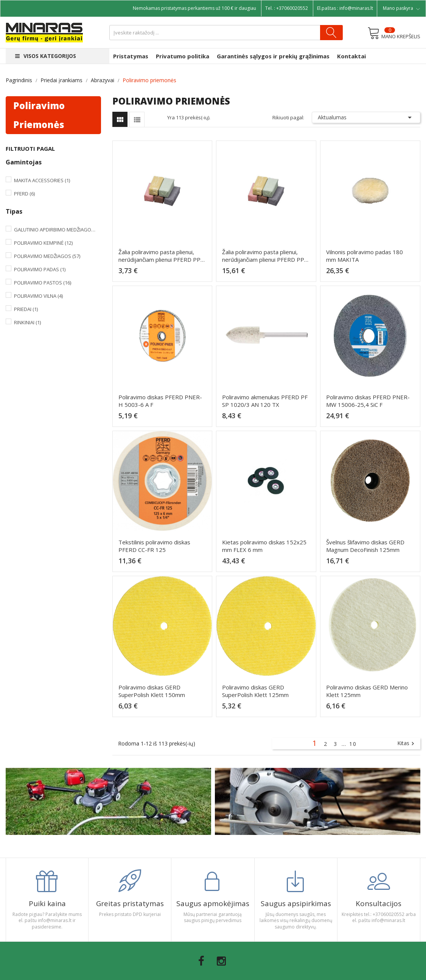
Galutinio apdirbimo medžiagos (56, 230)
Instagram (221, 961)
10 (353, 744)
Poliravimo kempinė (43, 243)
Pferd (24, 194)
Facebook (201, 961)
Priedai (26, 309)
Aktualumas (366, 117)
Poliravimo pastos (43, 283)
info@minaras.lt (356, 8)
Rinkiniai (27, 322)
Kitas (407, 744)
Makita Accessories (42, 180)
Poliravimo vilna (38, 296)
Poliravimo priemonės (39, 115)
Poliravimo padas (40, 269)
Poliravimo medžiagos (47, 256)
